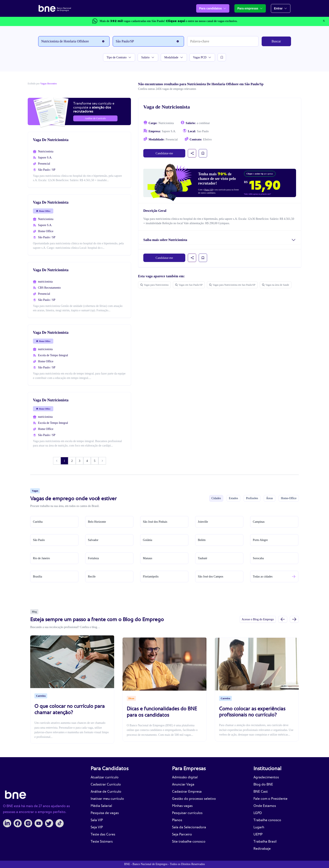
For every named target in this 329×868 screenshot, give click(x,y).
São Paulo (39, 540)
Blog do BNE (263, 784)
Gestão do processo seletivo (194, 799)
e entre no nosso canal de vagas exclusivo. (202, 21)
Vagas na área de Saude (276, 285)
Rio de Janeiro (41, 558)
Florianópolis (151, 577)
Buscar (276, 41)
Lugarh (259, 827)
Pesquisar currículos (187, 813)
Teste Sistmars (102, 841)
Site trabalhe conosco (189, 841)
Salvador (93, 540)
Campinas (259, 522)
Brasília (38, 577)
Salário (148, 57)
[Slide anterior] (283, 619)
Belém (202, 540)
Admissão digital (185, 777)
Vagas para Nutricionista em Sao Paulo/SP (232, 285)
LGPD (258, 813)
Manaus (148, 558)
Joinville (203, 522)
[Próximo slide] (294, 619)
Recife (92, 577)
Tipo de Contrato (119, 57)
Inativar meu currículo (107, 799)
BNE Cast (261, 791)
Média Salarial (101, 806)
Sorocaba (258, 558)
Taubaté (202, 558)
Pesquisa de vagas (105, 813)
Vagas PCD (202, 57)
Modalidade (174, 57)
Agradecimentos (266, 777)
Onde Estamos (265, 806)
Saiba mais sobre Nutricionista (165, 240)
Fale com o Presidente (270, 799)
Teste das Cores (103, 834)
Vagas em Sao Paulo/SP (189, 285)
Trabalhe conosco (267, 820)
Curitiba (38, 522)
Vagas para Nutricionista (154, 285)
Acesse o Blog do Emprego (258, 619)
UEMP (258, 834)
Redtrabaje (262, 849)
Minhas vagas (182, 806)
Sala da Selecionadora (189, 827)
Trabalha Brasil (265, 841)
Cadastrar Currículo (106, 784)
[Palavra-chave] (223, 41)
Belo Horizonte (97, 522)
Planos (177, 820)
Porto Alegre (260, 540)
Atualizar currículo (105, 777)
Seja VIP (97, 827)
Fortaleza (93, 558)
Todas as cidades (263, 577)
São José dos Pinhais (155, 522)
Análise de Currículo (106, 791)
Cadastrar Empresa (187, 791)
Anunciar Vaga (183, 784)
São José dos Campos (211, 577)
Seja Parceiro (182, 834)
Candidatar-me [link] (164, 153)
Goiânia (148, 540)
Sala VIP (97, 820)
